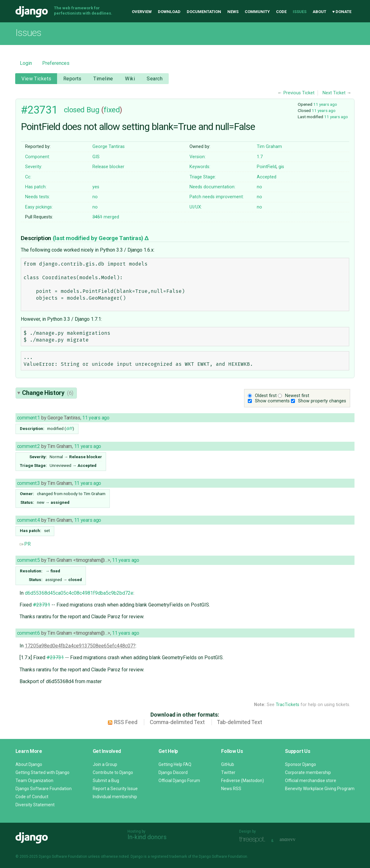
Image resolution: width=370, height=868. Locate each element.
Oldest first (266, 396)
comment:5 (29, 560)
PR (25, 544)
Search (155, 79)
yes (96, 187)
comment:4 (29, 520)
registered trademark (169, 857)
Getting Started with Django (42, 772)
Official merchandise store (311, 781)
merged (106, 217)
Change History (48, 393)
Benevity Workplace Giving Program (320, 789)
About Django (29, 764)
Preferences (56, 63)
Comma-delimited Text (177, 722)
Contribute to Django (113, 772)
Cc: (28, 177)
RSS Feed (126, 722)
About (319, 12)
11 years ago (325, 104)
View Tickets (36, 79)
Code (281, 12)
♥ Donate (342, 12)
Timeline (103, 79)
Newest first (297, 396)
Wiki (130, 79)
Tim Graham (269, 147)
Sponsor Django (301, 764)
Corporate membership (308, 772)
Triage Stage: (203, 177)
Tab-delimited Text (240, 722)
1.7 (260, 157)
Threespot (254, 840)
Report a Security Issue (115, 789)
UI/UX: (196, 207)
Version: (198, 157)
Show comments (272, 401)
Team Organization (34, 781)
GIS (96, 157)
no (259, 187)
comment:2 (29, 446)
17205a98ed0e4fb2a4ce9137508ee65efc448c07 (79, 646)
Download (169, 12)
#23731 (39, 110)
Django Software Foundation (44, 789)
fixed (112, 110)
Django (32, 12)
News (233, 12)
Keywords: (200, 167)
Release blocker (108, 167)
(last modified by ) (99, 238)
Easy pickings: (39, 207)
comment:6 (29, 633)
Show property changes (322, 401)
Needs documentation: (212, 187)
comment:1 (29, 418)
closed (74, 110)
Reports (72, 79)
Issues (300, 12)
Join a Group (105, 764)
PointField (267, 167)
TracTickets (288, 705)
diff (69, 428)
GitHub (228, 764)
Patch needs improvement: (217, 197)
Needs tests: (38, 197)
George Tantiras (109, 147)
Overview (142, 12)
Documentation (204, 12)
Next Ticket (334, 93)
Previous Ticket (299, 93)
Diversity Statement (35, 805)
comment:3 (29, 483)
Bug (93, 110)
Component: (38, 157)
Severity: (34, 167)
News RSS (231, 789)
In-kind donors (147, 837)
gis (281, 167)
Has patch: (36, 187)
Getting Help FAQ (175, 764)
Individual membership (115, 797)
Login (26, 63)
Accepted (267, 177)
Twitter (228, 772)
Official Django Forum (179, 781)
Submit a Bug (106, 781)
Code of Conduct (32, 797)
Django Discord (173, 772)
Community (257, 12)
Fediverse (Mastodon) (243, 781)
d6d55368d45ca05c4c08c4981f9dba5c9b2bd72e (79, 593)
